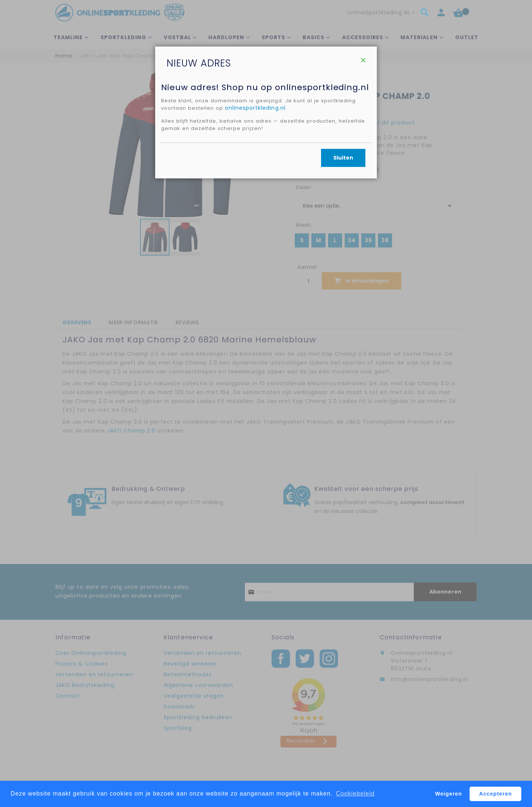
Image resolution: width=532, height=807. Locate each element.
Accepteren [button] (496, 794)
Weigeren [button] (449, 794)
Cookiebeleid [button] (355, 794)
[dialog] (266, 403)
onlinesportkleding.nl (258, 143)
